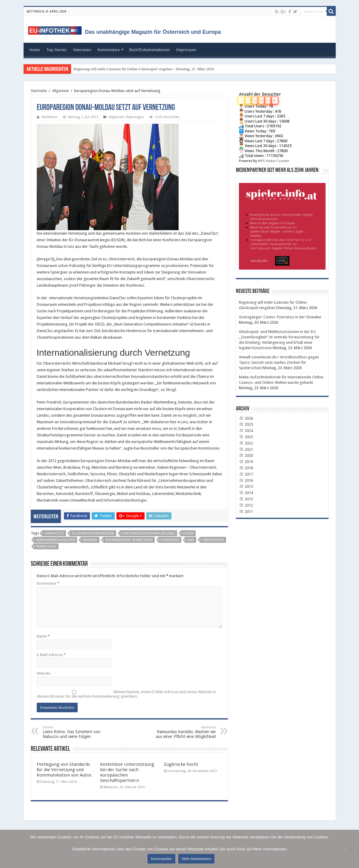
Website (44, 673)
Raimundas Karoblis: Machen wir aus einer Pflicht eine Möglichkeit (185, 732)
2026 (246, 418)
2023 (246, 437)
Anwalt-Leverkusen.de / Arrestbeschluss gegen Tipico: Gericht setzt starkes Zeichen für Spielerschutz (279, 362)
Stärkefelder (213, 540)
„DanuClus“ (54, 533)
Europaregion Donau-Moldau (149, 533)
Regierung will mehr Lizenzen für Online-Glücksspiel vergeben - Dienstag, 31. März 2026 (144, 69)
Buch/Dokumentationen (149, 50)
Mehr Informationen (197, 859)
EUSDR (188, 533)
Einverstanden (161, 859)
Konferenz (170, 540)
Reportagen (135, 117)
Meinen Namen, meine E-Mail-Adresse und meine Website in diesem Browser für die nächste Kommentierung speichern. (126, 694)
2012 (246, 505)
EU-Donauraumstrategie (93, 533)
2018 (246, 468)
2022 (246, 443)
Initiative (90, 540)
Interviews (82, 50)
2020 (246, 455)
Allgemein (60, 91)
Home (35, 50)
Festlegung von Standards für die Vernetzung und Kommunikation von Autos (64, 770)
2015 (246, 486)
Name (43, 636)
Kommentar (48, 583)
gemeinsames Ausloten (55, 540)
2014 (246, 493)
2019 (246, 462)
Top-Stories (56, 50)
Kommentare (109, 50)
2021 (246, 449)
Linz (191, 540)
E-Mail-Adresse (51, 655)
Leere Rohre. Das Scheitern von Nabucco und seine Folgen (73, 732)
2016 (246, 480)
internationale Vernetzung (129, 540)
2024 (246, 431)
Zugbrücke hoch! (181, 764)
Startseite (39, 91)
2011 (246, 512)
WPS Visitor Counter (273, 161)
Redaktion (50, 117)
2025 (246, 424)
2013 (246, 499)
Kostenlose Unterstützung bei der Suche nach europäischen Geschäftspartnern (127, 772)
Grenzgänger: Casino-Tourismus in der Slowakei (280, 317)
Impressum (186, 50)
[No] (352, 849)
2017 (246, 474)
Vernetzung (46, 547)
